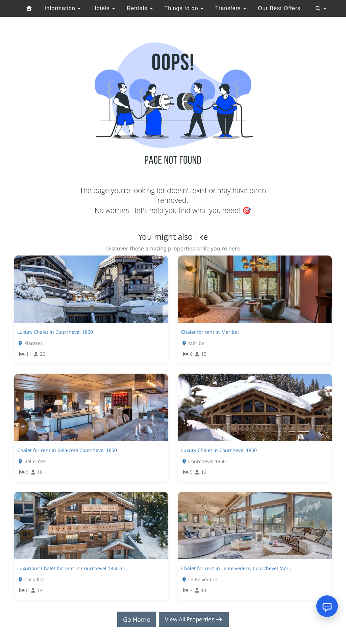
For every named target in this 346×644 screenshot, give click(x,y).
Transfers (231, 8)
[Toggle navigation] (321, 8)
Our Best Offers (279, 8)
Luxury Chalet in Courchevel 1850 (55, 332)
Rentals (140, 8)
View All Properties (194, 619)
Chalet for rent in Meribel (210, 332)
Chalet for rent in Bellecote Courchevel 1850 (67, 450)
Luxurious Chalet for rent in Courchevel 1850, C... (73, 568)
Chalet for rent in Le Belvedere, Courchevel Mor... (237, 568)
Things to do (184, 8)
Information (63, 8)
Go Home (134, 619)
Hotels (104, 8)
